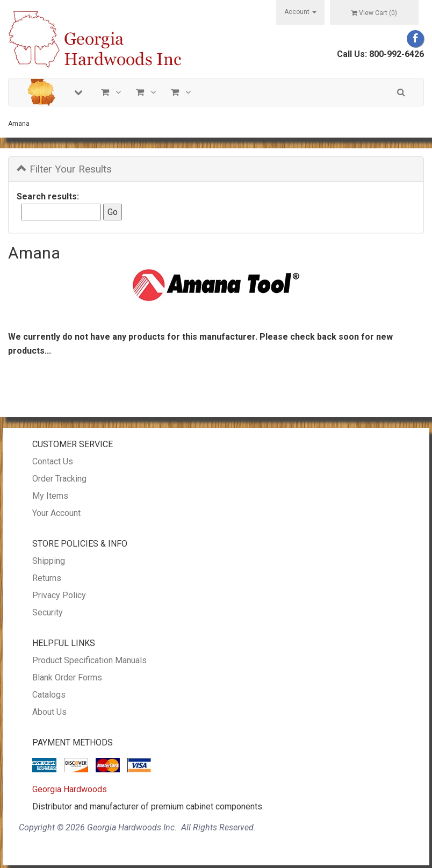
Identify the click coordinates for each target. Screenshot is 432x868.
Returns (47, 578)
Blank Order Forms (67, 677)
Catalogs (49, 695)
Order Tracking (59, 479)
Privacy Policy (59, 595)
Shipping (49, 561)
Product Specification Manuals (89, 660)
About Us (49, 712)
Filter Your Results (64, 169)
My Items (50, 496)
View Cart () (374, 13)
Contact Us (53, 461)
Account (300, 12)
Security (48, 612)
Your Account (56, 513)
